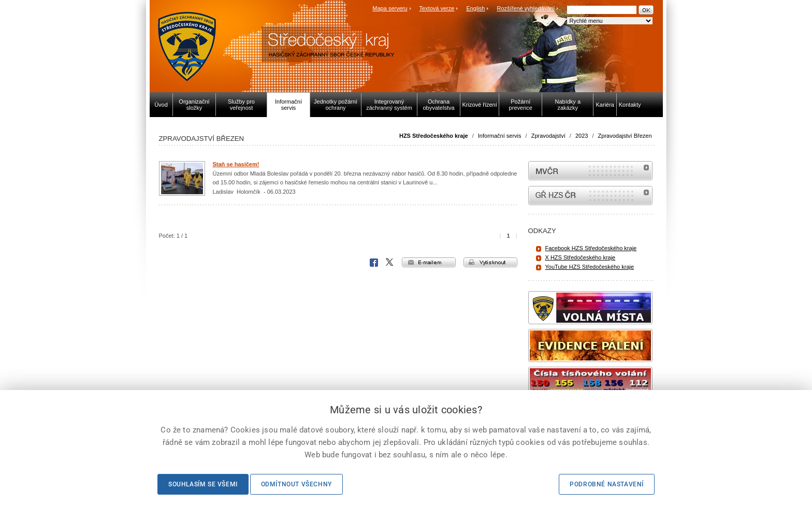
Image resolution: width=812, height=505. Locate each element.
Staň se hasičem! (236, 164)
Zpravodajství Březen (625, 136)
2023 (582, 136)
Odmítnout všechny (296, 484)
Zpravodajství (548, 136)
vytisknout (490, 262)
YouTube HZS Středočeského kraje (590, 267)
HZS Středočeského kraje (434, 136)
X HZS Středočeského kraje (581, 257)
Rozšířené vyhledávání (526, 8)
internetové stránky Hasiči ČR (590, 196)
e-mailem (429, 262)
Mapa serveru (390, 8)
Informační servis (500, 136)
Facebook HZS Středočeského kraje (591, 248)
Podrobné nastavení (607, 484)
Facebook (374, 263)
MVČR (590, 171)
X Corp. (390, 263)
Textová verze (437, 8)
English (475, 8)
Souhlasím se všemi (203, 484)
